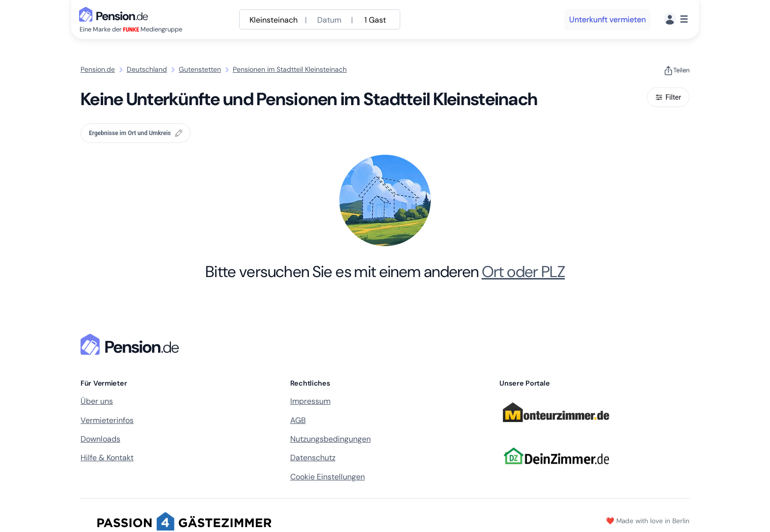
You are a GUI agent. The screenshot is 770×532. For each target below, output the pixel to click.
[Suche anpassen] (320, 19)
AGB (298, 420)
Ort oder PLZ (523, 272)
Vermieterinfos (107, 420)
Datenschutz (313, 458)
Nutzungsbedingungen (330, 439)
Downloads (100, 439)
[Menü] (676, 19)
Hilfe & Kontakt (107, 458)
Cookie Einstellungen (328, 477)
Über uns (97, 401)
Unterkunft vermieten (607, 19)
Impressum (310, 401)
